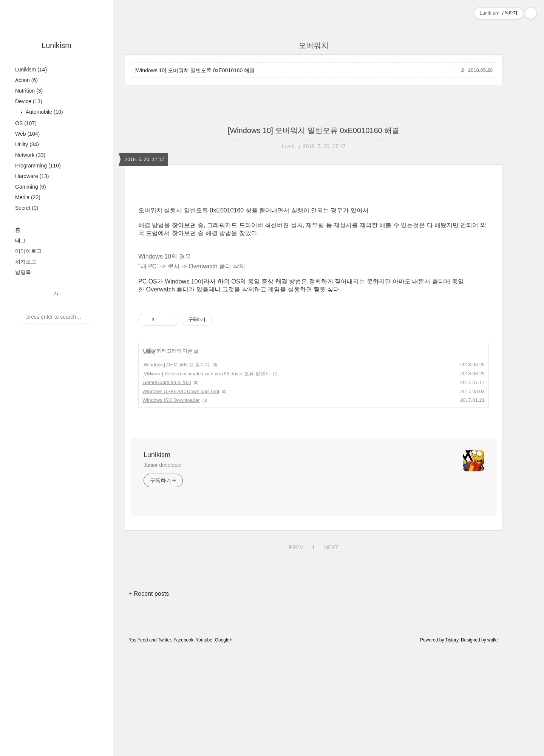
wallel (493, 746)
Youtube (204, 746)
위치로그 (26, 262)
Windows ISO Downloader (171, 506)
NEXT (330, 652)
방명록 (23, 272)
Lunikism (56, 45)
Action (26, 80)
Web (27, 134)
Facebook (183, 746)
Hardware (32, 176)
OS (26, 123)
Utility (27, 144)
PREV (295, 652)
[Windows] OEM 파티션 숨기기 (176, 470)
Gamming (31, 187)
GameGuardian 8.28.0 (167, 488)
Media (28, 197)
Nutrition (29, 91)
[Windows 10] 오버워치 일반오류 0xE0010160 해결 (195, 70)
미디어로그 (28, 251)
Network (30, 155)
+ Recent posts (149, 699)
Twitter (165, 746)
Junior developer (163, 571)
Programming (38, 166)
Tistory (452, 746)
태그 (20, 240)
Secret (27, 208)
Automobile (44, 112)
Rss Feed (138, 746)
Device (29, 101)
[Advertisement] (314, 252)
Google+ (224, 746)
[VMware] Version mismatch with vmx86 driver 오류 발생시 (206, 479)
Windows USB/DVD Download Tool (181, 497)
